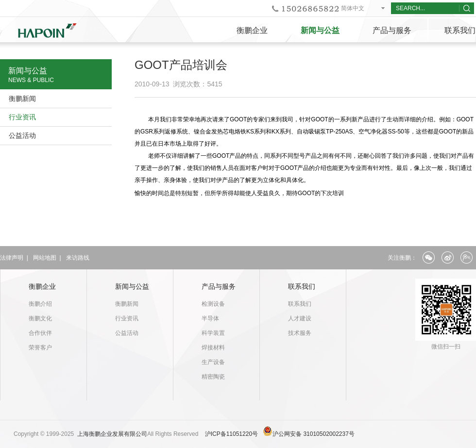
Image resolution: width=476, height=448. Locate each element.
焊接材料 (213, 348)
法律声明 (12, 258)
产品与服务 (392, 30)
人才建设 (300, 318)
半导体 (210, 318)
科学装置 (213, 333)
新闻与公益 (320, 30)
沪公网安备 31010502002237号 (314, 434)
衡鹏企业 (252, 30)
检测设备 (213, 304)
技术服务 (300, 333)
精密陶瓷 (213, 377)
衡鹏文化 (40, 318)
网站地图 (45, 258)
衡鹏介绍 (40, 304)
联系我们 (302, 286)
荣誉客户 (40, 348)
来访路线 (78, 258)
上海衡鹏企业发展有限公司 (112, 434)
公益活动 (22, 135)
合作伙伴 (40, 333)
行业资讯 (22, 117)
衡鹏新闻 (22, 99)
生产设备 (213, 362)
